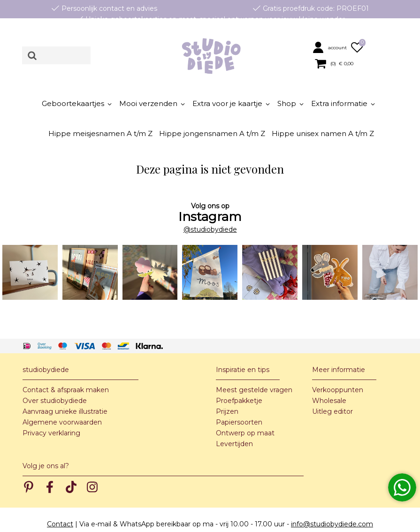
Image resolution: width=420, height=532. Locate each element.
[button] (330, 47)
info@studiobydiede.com (332, 504)
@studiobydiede (210, 209)
